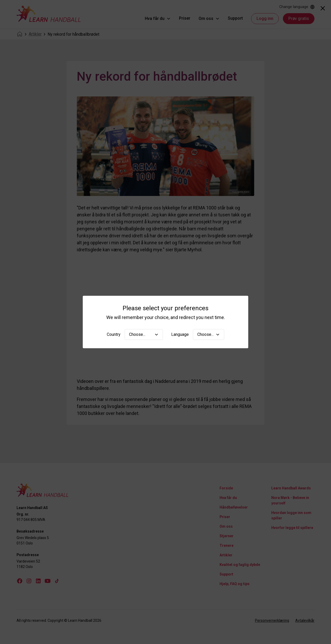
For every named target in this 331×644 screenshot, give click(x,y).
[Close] (323, 8)
